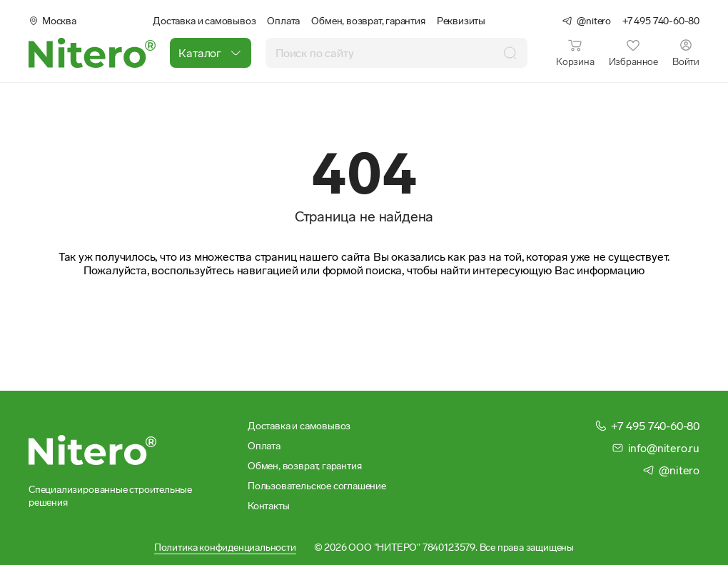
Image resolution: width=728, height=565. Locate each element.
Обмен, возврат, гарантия (368, 21)
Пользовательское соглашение (317, 486)
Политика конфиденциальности (225, 547)
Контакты (268, 506)
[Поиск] (510, 52)
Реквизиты (461, 21)
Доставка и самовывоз (204, 21)
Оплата (283, 21)
